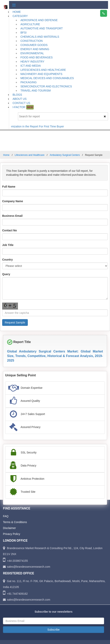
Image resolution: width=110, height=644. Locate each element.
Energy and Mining (35, 49)
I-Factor (23, 107)
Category (20, 16)
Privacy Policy (12, 534)
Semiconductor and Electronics (46, 86)
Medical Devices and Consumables (47, 78)
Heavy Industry (32, 62)
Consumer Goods (34, 45)
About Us (20, 99)
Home (17, 12)
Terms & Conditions (15, 522)
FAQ (6, 516)
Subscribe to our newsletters (53, 612)
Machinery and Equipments (41, 74)
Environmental (32, 53)
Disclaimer (9, 528)
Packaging (29, 82)
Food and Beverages (37, 57)
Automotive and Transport (42, 28)
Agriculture (30, 24)
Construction (32, 41)
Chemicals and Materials (40, 37)
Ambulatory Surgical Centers (65, 155)
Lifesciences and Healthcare (43, 70)
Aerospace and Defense (39, 20)
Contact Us (21, 103)
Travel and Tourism (36, 91)
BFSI (24, 33)
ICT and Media (31, 66)
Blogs (17, 95)
